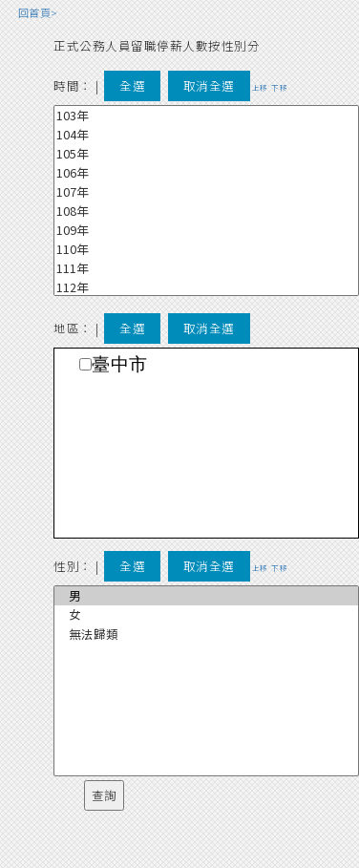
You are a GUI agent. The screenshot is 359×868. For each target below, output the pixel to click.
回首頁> (38, 12)
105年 (206, 154)
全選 (132, 85)
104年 (206, 135)
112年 (206, 287)
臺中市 (120, 364)
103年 (206, 116)
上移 (260, 87)
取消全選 (209, 85)
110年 (206, 249)
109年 (206, 230)
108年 (206, 211)
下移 (279, 87)
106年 (206, 173)
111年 (206, 268)
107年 (206, 192)
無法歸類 (206, 634)
